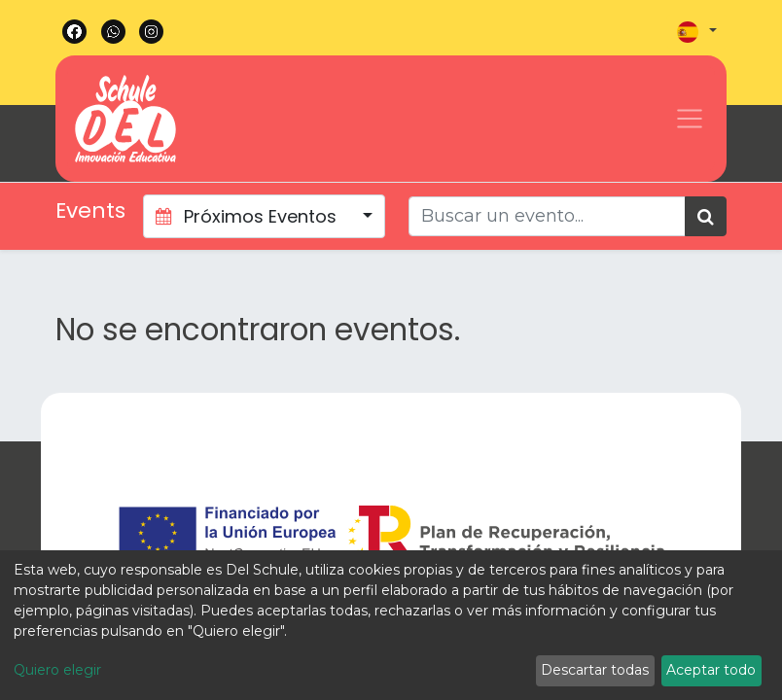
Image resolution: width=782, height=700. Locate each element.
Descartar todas (595, 670)
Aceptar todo (711, 670)
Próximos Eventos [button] (249, 216)
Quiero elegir (57, 670)
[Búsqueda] (706, 216)
